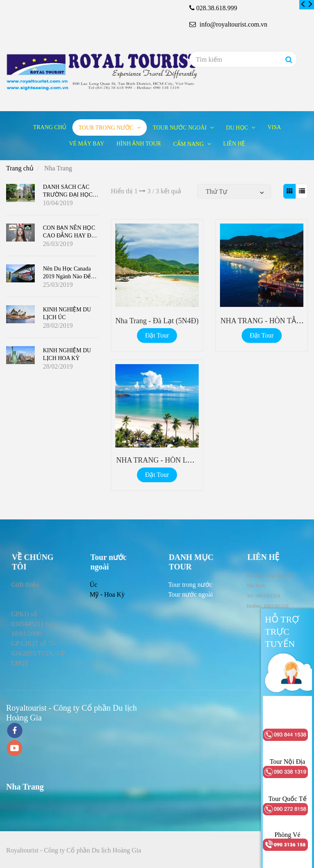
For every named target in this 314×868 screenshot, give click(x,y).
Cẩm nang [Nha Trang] (189, 144)
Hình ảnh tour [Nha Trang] (139, 144)
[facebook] (15, 731)
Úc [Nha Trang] (93, 585)
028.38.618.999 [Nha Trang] (217, 8)
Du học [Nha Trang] (238, 128)
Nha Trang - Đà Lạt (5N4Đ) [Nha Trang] (157, 321)
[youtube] (15, 749)
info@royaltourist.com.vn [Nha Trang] (228, 24)
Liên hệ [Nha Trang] (234, 144)
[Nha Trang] (303, 4)
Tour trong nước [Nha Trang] (107, 128)
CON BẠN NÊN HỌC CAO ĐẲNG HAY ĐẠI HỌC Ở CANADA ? (70, 236)
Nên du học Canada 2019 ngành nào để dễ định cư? (67, 276)
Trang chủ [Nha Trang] (50, 127)
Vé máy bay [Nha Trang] (87, 144)
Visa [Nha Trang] (274, 127)
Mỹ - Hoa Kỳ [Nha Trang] (107, 594)
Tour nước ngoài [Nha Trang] (181, 128)
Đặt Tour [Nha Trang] (157, 335)
